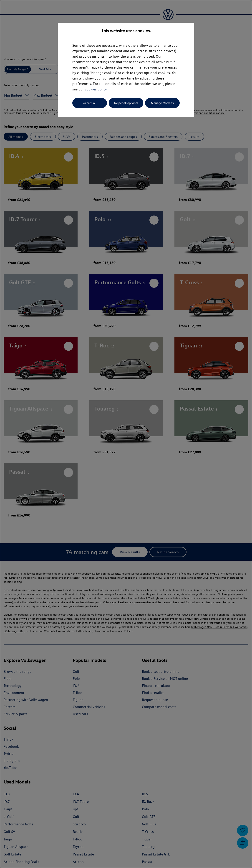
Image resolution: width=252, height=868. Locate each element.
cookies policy (96, 89)
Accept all (90, 103)
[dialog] (126, 434)
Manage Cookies (162, 103)
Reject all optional (126, 103)
